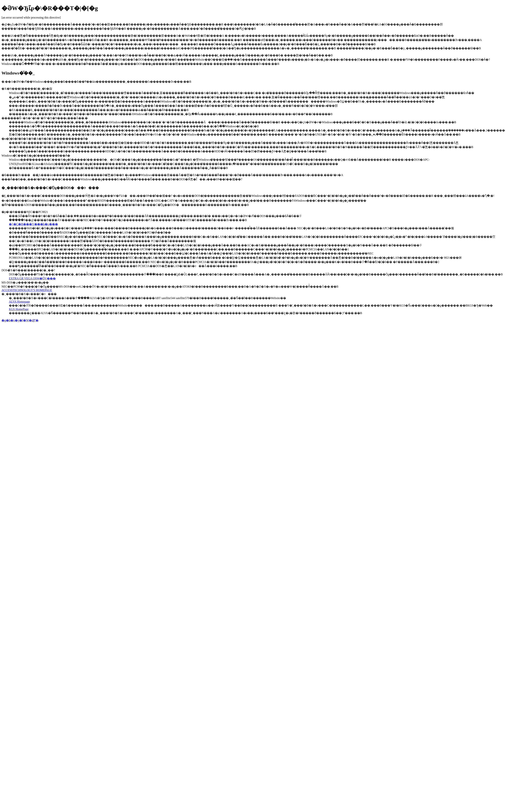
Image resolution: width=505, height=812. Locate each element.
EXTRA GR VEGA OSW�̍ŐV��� (32, 278)
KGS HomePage (19, 309)
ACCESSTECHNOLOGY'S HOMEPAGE (27, 290)
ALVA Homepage (19, 302)
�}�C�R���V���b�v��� (33, 224)
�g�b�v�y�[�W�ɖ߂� (20, 320)
